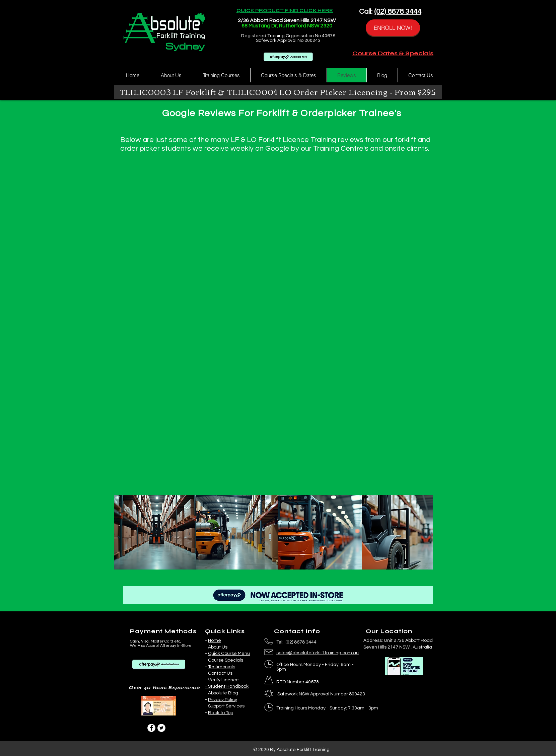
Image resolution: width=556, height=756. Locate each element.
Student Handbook (228, 686)
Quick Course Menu (229, 654)
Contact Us (220, 673)
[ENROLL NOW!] (393, 28)
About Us (218, 647)
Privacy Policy (223, 700)
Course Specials (226, 660)
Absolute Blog (223, 693)
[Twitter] (161, 728)
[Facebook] (151, 728)
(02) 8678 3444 (398, 12)
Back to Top (221, 713)
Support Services (226, 706)
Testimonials (222, 667)
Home (215, 640)
